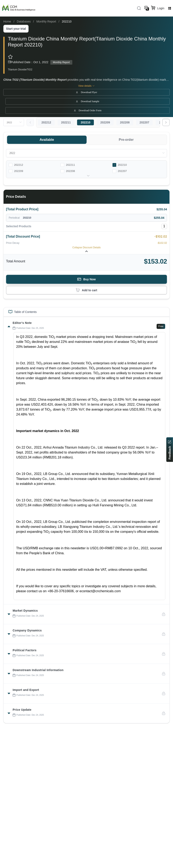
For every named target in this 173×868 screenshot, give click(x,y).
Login (161, 8)
